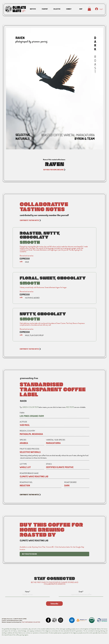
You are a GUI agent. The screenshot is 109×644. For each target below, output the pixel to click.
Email (81, 592)
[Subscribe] (54, 604)
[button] (33, 9)
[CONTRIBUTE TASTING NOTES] (55, 220)
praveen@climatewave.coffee (14, 620)
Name (27, 592)
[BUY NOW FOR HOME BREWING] (55, 170)
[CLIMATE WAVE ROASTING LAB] (53, 476)
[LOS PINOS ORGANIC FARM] (54, 416)
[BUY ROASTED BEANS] (54, 554)
